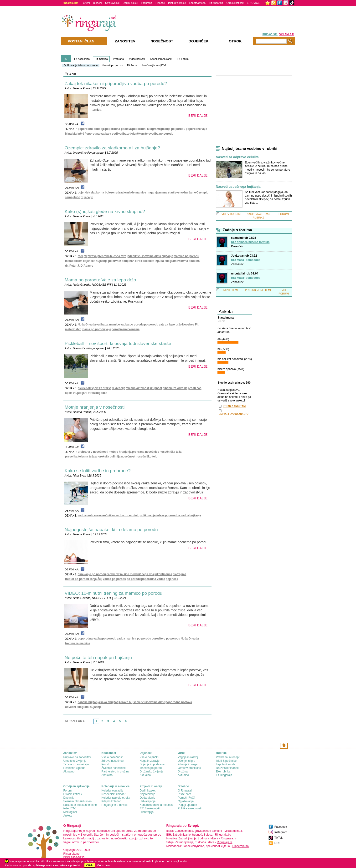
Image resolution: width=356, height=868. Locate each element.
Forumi (86, 3)
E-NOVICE (253, 3)
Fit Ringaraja (224, 775)
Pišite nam (185, 794)
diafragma (179, 574)
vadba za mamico (108, 325)
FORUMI (284, 214)
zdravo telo (132, 515)
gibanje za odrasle (175, 388)
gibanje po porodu (173, 129)
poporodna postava (118, 129)
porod (116, 329)
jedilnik (132, 256)
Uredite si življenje (75, 761)
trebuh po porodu (77, 579)
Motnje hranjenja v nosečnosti (95, 407)
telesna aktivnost (137, 388)
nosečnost (128, 457)
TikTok (279, 838)
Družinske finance (227, 768)
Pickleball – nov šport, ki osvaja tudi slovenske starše (118, 343)
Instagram (281, 832)
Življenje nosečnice (114, 768)
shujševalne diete (153, 702)
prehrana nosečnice (146, 452)
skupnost (156, 388)
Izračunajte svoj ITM (154, 65)
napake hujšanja (89, 702)
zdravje (121, 193)
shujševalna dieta (149, 256)
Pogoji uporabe (188, 805)
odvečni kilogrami (77, 707)
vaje (108, 329)
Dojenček (237, 246)
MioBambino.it (233, 831)
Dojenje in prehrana (152, 764)
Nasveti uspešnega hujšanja (238, 187)
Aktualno (69, 772)
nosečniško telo (147, 457)
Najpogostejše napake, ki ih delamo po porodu (111, 530)
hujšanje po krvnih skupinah (115, 261)
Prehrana (147, 3)
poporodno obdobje (91, 129)
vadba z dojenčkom (132, 134)
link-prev (92, 723)
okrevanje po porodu (92, 574)
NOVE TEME (231, 290)
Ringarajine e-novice (115, 805)
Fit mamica (101, 59)
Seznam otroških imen (78, 801)
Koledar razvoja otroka (116, 798)
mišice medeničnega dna (137, 574)
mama (163, 193)
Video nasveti (137, 59)
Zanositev (237, 264)
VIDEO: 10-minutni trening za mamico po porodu (114, 593)
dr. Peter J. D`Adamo (79, 266)
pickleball (84, 388)
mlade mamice (136, 193)
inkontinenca (163, 574)
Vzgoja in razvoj (188, 757)
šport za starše (101, 388)
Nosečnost (162, 41)
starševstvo (176, 193)
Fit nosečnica (82, 59)
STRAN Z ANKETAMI (234, 406)
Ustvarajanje (148, 801)
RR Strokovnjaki (150, 808)
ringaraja (153, 193)
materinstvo (73, 329)
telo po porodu (170, 639)
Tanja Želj (96, 579)
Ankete (68, 816)
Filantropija (147, 812)
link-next (130, 723)
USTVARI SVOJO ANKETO (234, 414)
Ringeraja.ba (223, 835)
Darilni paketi (130, 3)
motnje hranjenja (120, 452)
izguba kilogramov (167, 261)
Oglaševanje (186, 801)
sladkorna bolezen (103, 193)
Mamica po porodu (152, 768)
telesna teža (118, 256)
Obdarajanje (147, 798)
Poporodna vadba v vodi (101, 134)
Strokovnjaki (112, 3)
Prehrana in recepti (228, 757)
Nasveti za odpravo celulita (237, 157)
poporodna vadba (177, 515)
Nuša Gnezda (87, 325)
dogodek (101, 393)
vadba (82, 515)
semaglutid (73, 197)
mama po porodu (93, 329)
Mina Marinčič (75, 134)
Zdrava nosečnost (113, 761)
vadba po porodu (132, 325)
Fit (65, 59)
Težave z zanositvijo (76, 764)
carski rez (113, 574)
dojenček (84, 193)
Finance (160, 3)
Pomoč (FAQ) (187, 798)
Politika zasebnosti (190, 808)
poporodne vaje (196, 129)
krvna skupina (190, 261)
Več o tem (103, 865)
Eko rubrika (223, 772)
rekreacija (119, 388)
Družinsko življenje (152, 772)
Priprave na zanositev (77, 757)
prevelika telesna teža (80, 457)
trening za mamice (78, 643)
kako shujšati (109, 702)
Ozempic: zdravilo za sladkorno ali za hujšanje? (112, 148)
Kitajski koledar (111, 801)
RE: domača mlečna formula (250, 242)
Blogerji (97, 3)
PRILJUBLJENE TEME (259, 290)
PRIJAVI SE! (270, 34)
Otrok (235, 41)
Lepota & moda (226, 764)
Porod (105, 764)
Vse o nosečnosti (112, 757)
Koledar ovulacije (112, 791)
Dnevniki (69, 798)
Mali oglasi (70, 812)
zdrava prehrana (99, 256)
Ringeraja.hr (229, 838)
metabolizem (74, 261)
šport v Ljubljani (76, 393)
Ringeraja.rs (225, 842)
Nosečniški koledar (114, 794)
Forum (68, 791)
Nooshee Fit (190, 325)
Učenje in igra (187, 761)
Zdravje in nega (188, 764)
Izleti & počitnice (226, 761)
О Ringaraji (185, 791)
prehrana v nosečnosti (93, 452)
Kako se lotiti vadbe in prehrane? (98, 471)
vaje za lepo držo (170, 325)
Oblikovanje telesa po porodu (81, 65)
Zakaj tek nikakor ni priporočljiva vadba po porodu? (116, 84)
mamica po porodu (186, 256)
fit (82, 197)
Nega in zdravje (150, 761)
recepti (89, 197)
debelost (148, 261)
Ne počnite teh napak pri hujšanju (98, 657)
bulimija (115, 457)
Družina (183, 772)
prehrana (92, 515)
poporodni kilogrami (146, 129)
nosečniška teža (170, 452)
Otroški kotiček (235, 3)
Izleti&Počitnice (177, 3)
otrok (139, 261)
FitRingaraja (216, 3)
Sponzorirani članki (161, 59)
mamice (126, 329)
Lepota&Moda (198, 3)
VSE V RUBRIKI (231, 214)
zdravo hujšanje (130, 702)
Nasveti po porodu (112, 65)
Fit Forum (133, 65)
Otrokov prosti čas (189, 768)
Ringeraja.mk (241, 846)
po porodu (151, 325)
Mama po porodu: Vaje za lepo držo (100, 280)
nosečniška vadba (111, 515)
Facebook (281, 827)
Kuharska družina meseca (156, 805)
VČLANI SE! (287, 34)
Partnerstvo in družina (116, 772)
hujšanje (190, 193)
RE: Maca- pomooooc (246, 260)
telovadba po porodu (159, 134)
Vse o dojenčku (150, 757)
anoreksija (102, 457)
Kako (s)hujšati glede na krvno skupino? (105, 211)
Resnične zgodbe (75, 768)
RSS (277, 843)
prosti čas (195, 388)
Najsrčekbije (147, 794)
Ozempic (202, 193)
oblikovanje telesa (152, 515)
